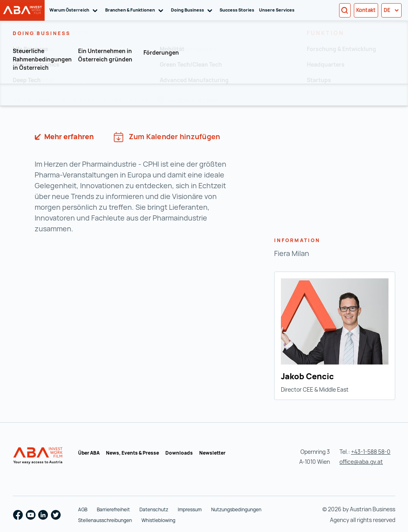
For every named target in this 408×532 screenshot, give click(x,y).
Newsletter (212, 453)
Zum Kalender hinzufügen (167, 137)
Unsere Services (277, 10)
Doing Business (193, 10)
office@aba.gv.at (361, 462)
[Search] (345, 10)
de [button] (391, 10)
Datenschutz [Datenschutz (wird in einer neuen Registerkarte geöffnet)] (154, 509)
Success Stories (237, 10)
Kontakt (366, 10)
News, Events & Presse (132, 453)
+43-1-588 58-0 (371, 452)
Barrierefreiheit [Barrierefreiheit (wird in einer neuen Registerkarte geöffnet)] (113, 509)
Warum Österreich (75, 10)
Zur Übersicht (46, 58)
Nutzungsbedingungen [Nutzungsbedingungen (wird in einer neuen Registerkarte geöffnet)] (236, 509)
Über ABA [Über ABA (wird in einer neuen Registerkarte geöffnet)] (89, 453)
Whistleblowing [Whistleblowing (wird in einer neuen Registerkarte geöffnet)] (158, 520)
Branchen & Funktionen (136, 10)
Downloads (179, 453)
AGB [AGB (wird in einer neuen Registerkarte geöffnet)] (83, 509)
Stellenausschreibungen (105, 520)
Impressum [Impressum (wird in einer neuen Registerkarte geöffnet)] (190, 509)
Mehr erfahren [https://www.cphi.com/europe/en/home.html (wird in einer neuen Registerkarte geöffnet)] (68, 136)
